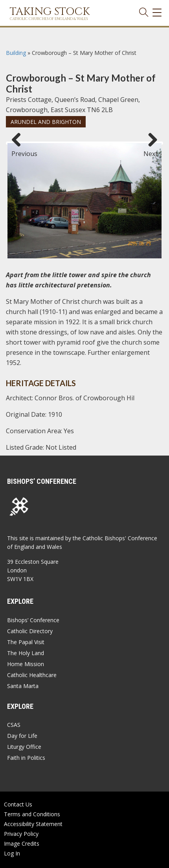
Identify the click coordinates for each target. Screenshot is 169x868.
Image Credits (22, 843)
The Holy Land (26, 653)
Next (151, 150)
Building (16, 53)
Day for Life (22, 736)
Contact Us (18, 804)
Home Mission (26, 664)
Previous (19, 150)
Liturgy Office (24, 747)
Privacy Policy (21, 834)
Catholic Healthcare (32, 675)
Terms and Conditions (32, 814)
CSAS (14, 725)
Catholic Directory (30, 631)
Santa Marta (23, 686)
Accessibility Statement (33, 824)
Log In (12, 853)
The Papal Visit (26, 642)
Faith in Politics (26, 758)
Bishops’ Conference (33, 620)
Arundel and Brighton (46, 122)
